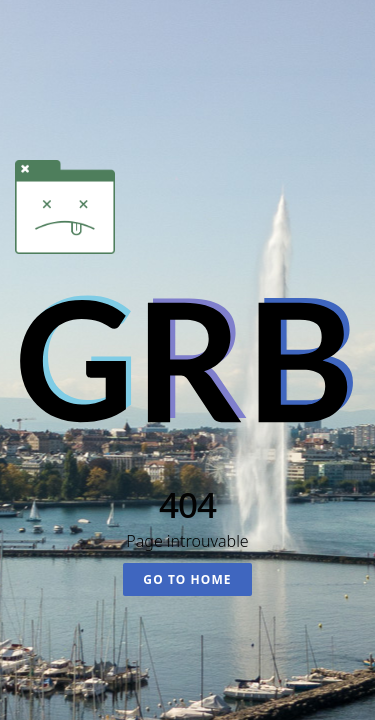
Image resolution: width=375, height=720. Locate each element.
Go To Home (187, 579)
